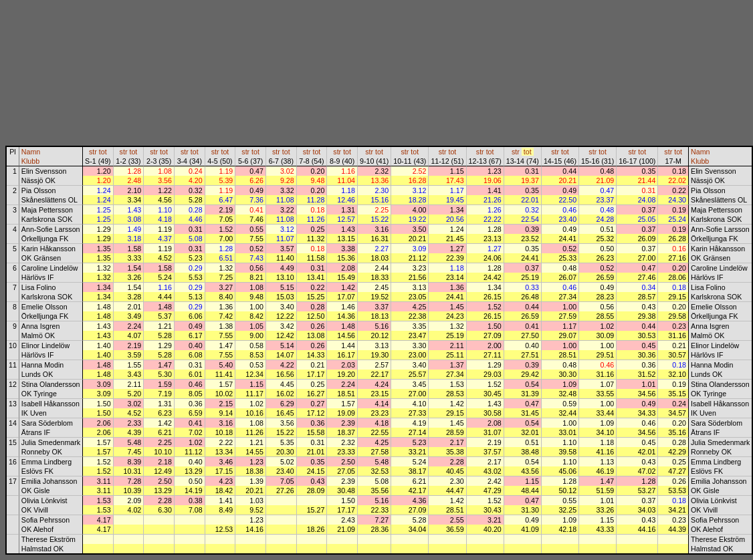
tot (103, 152)
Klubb (30, 161)
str (93, 152)
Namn (31, 152)
